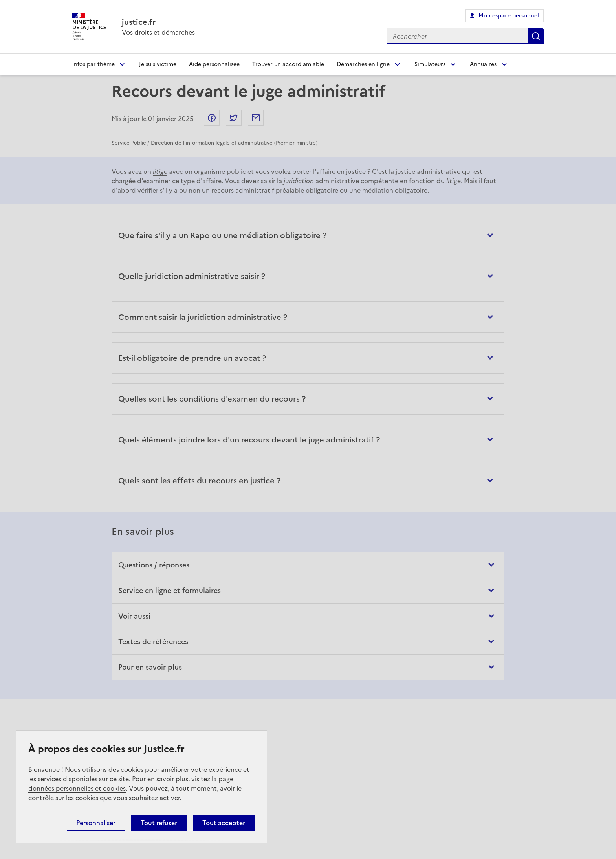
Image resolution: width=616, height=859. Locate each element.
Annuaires (483, 64)
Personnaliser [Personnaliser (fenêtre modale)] (96, 823)
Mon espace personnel (509, 16)
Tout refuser (159, 823)
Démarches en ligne (363, 64)
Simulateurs (430, 64)
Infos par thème (93, 64)
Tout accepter (224, 823)
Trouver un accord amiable (288, 64)
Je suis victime (158, 64)
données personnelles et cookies (77, 788)
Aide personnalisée (214, 64)
